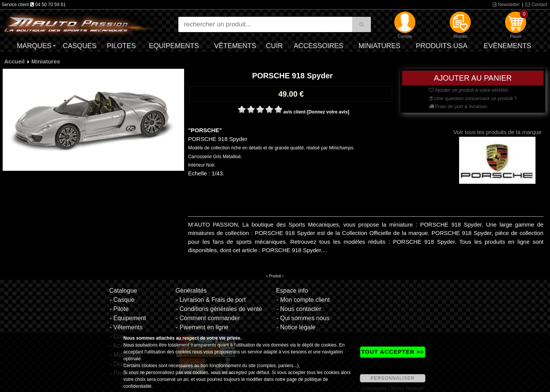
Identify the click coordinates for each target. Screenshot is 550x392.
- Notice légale (296, 327)
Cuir (274, 46)
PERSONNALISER (392, 378)
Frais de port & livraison (458, 106)
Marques (34, 46)
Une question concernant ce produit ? (473, 98)
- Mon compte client (303, 300)
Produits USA (442, 46)
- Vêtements (126, 327)
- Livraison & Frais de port (211, 300)
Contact (536, 5)
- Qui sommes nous (303, 318)
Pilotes (121, 46)
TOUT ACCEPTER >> (393, 352)
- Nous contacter (299, 309)
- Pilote (119, 309)
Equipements (174, 46)
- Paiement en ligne (202, 327)
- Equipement (128, 318)
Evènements (508, 46)
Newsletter (506, 5)
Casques (79, 46)
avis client (294, 112)
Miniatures (380, 46)
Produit (275, 276)
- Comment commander (208, 318)
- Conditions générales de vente (219, 309)
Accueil (14, 61)
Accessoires (319, 46)
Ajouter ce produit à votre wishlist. (469, 90)
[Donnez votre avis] (328, 112)
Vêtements (235, 46)
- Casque (122, 300)
